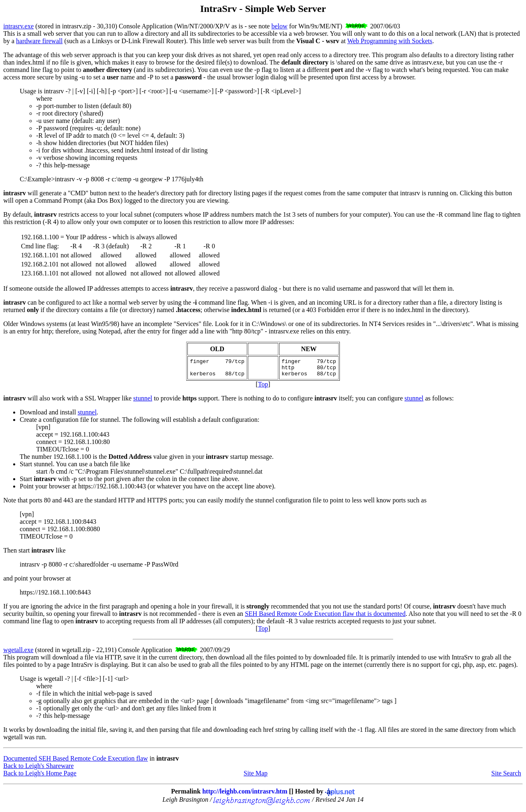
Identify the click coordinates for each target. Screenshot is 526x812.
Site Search (506, 777)
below (279, 26)
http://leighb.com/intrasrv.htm (245, 795)
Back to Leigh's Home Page (40, 777)
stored (45, 26)
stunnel (143, 402)
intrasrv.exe (18, 26)
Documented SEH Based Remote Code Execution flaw (76, 762)
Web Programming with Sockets (390, 41)
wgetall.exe (18, 654)
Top (263, 388)
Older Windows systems (35, 324)
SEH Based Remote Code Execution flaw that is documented (325, 617)
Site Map (256, 777)
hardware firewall (39, 41)
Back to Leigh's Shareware (38, 769)
